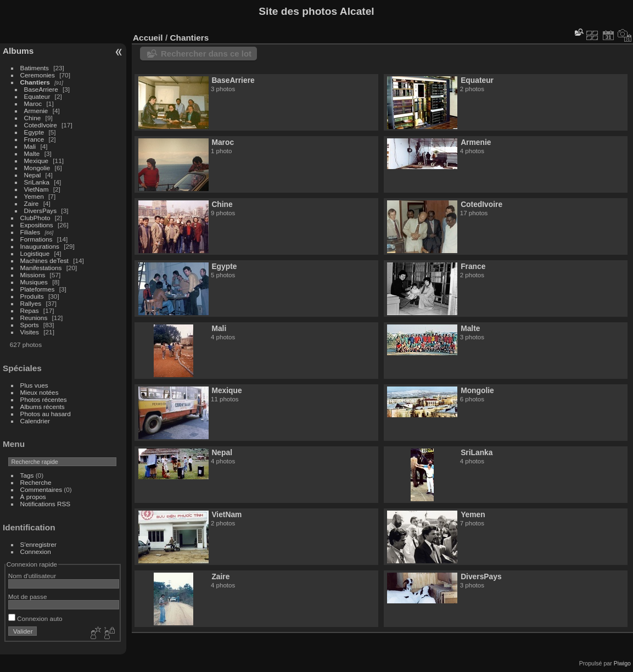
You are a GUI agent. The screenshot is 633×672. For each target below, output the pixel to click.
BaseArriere (41, 89)
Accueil (148, 38)
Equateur (37, 96)
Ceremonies (38, 75)
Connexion (36, 551)
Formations (37, 239)
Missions (33, 275)
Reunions (34, 318)
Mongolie (37, 168)
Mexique (36, 161)
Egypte (34, 132)
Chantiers (35, 82)
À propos (33, 497)
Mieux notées (40, 392)
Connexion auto (35, 618)
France (34, 139)
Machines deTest (44, 261)
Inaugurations (40, 246)
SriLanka (37, 182)
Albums (18, 51)
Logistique (35, 253)
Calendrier (35, 421)
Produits (32, 296)
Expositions (37, 225)
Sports (30, 325)
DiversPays (41, 211)
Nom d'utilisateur (32, 576)
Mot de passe (28, 597)
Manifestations (41, 268)
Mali (30, 146)
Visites (30, 332)
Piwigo (622, 663)
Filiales (30, 232)
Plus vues (34, 385)
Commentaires (41, 489)
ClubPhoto (35, 218)
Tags (27, 475)
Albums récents (43, 407)
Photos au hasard (46, 414)
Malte (32, 153)
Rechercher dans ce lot (206, 54)
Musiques (34, 282)
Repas (30, 310)
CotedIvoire (41, 125)
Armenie (36, 111)
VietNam (37, 189)
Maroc (33, 103)
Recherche (36, 482)
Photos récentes (44, 399)
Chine (33, 118)
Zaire (32, 203)
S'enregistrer (38, 544)
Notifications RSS (46, 504)
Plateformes (38, 289)
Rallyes (31, 303)
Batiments (35, 68)
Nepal (33, 175)
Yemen (34, 196)
